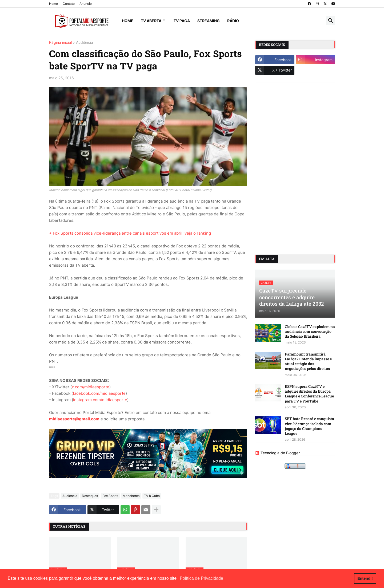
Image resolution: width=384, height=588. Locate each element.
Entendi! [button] (365, 578)
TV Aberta (151, 21)
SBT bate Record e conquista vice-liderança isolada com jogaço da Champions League (309, 426)
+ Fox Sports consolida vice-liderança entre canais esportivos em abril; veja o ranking (130, 233)
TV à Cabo (152, 496)
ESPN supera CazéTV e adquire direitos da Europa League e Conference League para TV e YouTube (309, 394)
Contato (69, 4)
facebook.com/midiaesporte (99, 393)
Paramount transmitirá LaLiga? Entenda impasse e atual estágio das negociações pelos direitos (308, 362)
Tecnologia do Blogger (277, 453)
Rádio (233, 21)
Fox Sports (110, 496)
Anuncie (86, 4)
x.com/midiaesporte (91, 387)
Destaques (90, 496)
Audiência (85, 43)
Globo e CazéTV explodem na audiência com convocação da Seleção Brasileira (310, 332)
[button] (331, 21)
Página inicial (60, 43)
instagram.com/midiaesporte (100, 400)
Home (53, 4)
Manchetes (131, 496)
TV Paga (182, 21)
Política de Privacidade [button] (201, 578)
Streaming (209, 21)
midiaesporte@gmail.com (74, 419)
